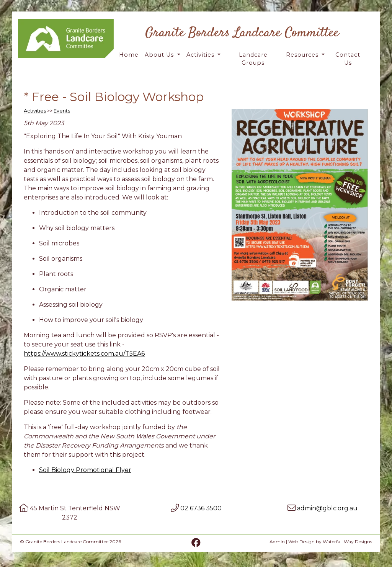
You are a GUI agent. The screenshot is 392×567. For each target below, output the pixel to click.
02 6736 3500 (201, 508)
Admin (277, 542)
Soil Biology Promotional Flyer (85, 470)
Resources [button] (303, 55)
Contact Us (348, 59)
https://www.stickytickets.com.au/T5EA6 (84, 354)
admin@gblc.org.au (327, 508)
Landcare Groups (253, 59)
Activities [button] (201, 55)
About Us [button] (160, 55)
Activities (35, 111)
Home (129, 55)
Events (62, 111)
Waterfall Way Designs (347, 542)
